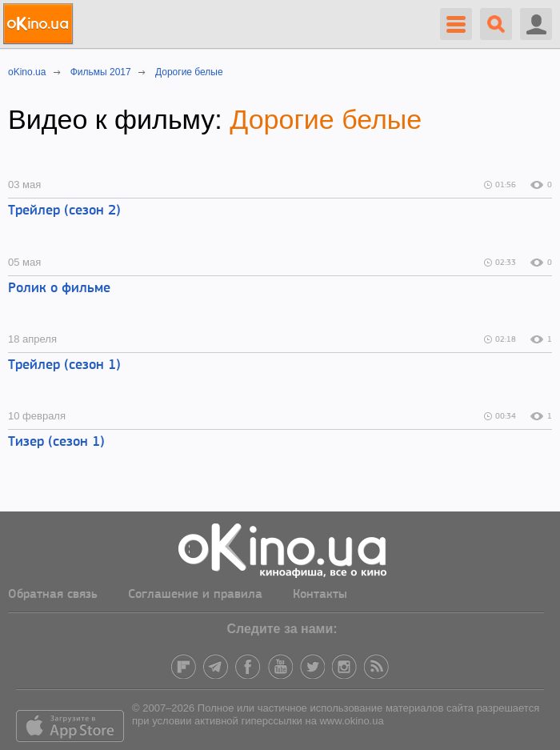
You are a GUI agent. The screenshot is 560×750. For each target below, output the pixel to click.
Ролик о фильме (59, 289)
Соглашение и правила (195, 595)
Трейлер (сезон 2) (64, 211)
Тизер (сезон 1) (56, 442)
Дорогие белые (326, 119)
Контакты (320, 595)
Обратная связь (53, 595)
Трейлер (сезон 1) (64, 365)
